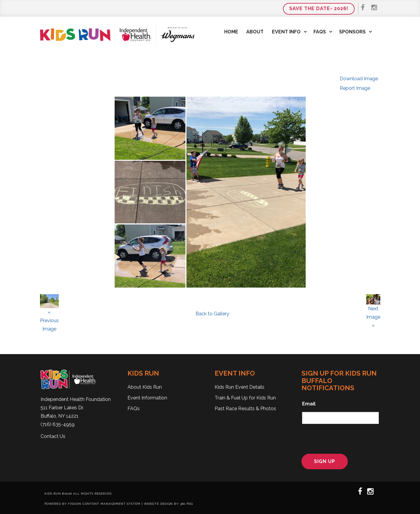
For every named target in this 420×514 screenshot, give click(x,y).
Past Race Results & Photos (245, 409)
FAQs (320, 32)
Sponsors (352, 32)
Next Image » (373, 317)
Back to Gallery (212, 314)
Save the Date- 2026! (319, 9)
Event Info (286, 32)
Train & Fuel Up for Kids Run (245, 398)
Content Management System (111, 504)
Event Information (147, 398)
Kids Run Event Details (240, 387)
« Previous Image (49, 321)
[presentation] (339, 438)
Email (309, 404)
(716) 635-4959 (58, 424)
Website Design (158, 504)
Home (231, 32)
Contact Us (53, 436)
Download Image (359, 79)
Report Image (355, 88)
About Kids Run (145, 387)
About (255, 32)
